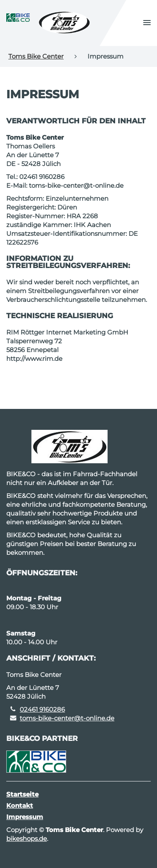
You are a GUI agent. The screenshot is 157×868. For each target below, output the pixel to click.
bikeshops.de (27, 839)
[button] (147, 23)
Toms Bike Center (36, 56)
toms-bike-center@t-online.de (67, 718)
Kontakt (20, 805)
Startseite (22, 794)
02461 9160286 (42, 709)
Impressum (25, 817)
